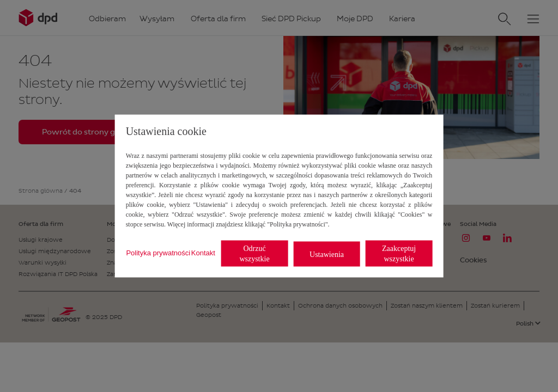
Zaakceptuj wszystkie (399, 254)
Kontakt (203, 252)
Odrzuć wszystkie (254, 254)
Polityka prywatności (158, 252)
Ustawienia (327, 254)
